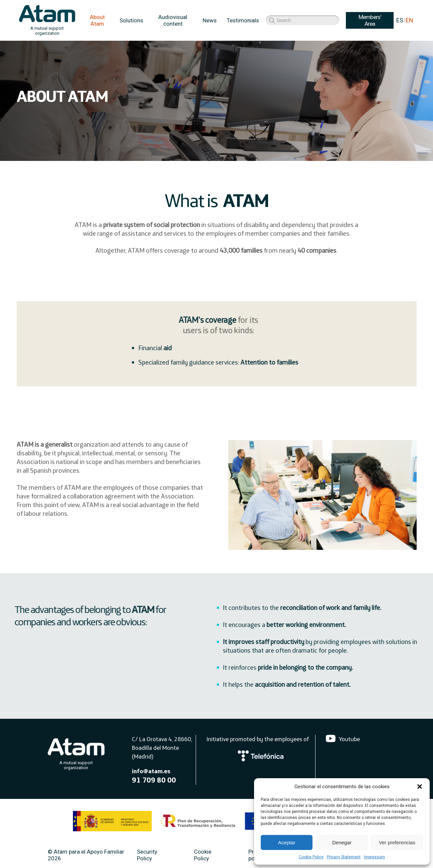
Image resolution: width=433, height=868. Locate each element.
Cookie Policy (311, 857)
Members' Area (283, 20)
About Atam (97, 20)
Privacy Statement (344, 857)
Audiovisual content (173, 20)
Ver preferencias (397, 842)
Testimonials (243, 20)
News (210, 20)
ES (400, 20)
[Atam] (76, 754)
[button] (420, 787)
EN (409, 20)
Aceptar (287, 842)
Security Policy (147, 856)
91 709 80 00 (154, 781)
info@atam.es (151, 772)
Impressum (374, 857)
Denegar (342, 842)
